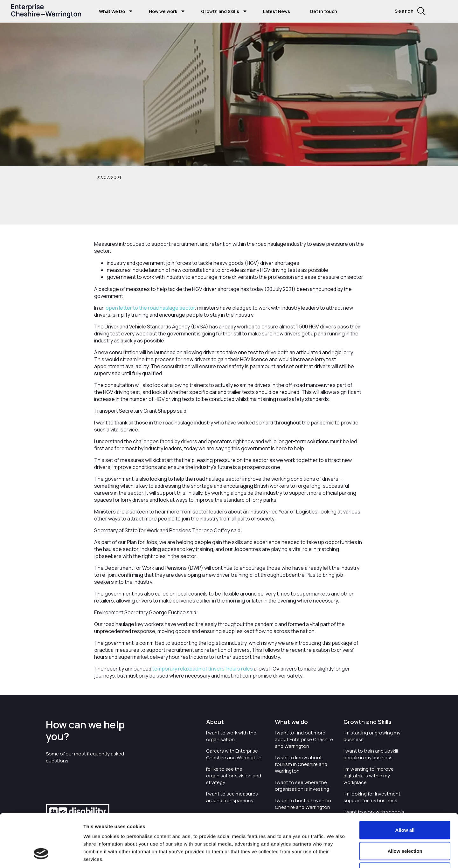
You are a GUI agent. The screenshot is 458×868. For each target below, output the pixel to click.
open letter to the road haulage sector (150, 308)
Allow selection (405, 806)
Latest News (277, 11)
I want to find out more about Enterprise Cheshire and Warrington (304, 739)
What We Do (112, 11)
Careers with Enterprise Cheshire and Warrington (234, 754)
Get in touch (323, 11)
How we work (163, 11)
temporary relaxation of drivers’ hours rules (203, 669)
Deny (405, 826)
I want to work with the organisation (231, 736)
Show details (360, 855)
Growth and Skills (220, 11)
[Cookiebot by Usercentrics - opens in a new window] (41, 856)
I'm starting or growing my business (372, 736)
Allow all (405, 785)
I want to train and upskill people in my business (371, 754)
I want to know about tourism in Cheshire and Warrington (301, 764)
